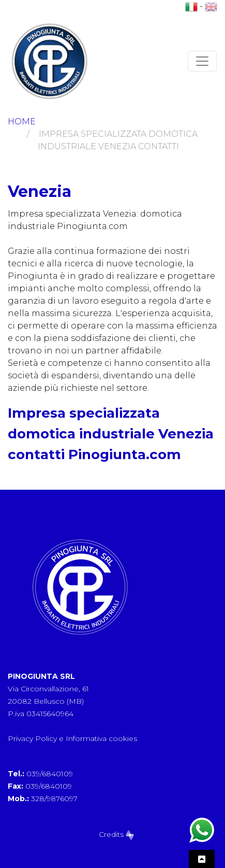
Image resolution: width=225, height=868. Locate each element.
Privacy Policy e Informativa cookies (72, 738)
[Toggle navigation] (202, 61)
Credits (116, 834)
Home (22, 122)
